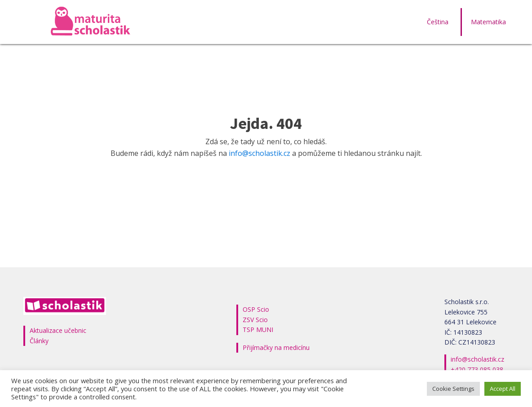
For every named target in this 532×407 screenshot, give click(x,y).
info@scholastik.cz (259, 153)
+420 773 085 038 (477, 369)
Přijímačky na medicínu (276, 347)
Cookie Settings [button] (453, 389)
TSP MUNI (258, 330)
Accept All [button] (503, 389)
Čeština (438, 22)
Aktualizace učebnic (58, 330)
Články (39, 341)
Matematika (488, 22)
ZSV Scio (255, 320)
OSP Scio (256, 309)
